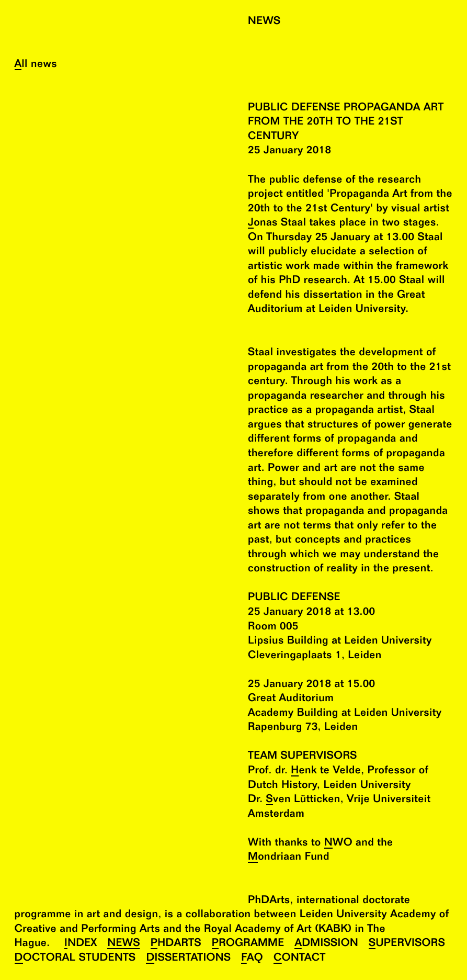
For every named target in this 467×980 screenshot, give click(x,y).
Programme (248, 944)
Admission (326, 944)
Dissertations (188, 958)
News (123, 944)
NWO (338, 843)
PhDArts (176, 944)
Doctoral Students (75, 958)
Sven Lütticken (303, 800)
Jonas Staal (277, 223)
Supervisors (407, 944)
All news (36, 65)
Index (81, 944)
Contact (300, 958)
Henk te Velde (326, 771)
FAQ (252, 958)
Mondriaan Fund (289, 857)
